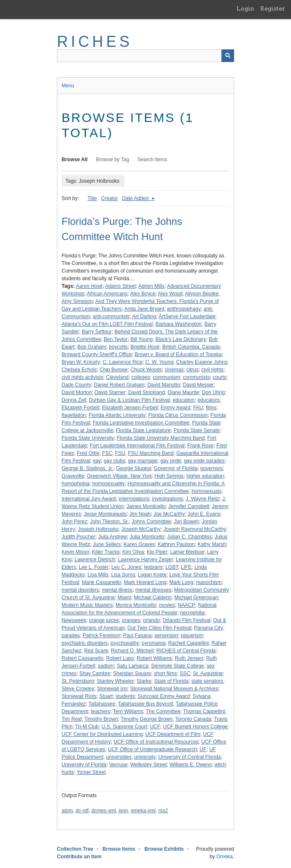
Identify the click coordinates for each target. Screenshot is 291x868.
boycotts (118, 347)
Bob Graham (92, 347)
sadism (106, 666)
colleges (140, 377)
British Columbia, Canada (191, 347)
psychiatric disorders (85, 643)
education (183, 400)
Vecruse (118, 765)
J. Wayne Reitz (202, 499)
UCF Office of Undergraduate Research (152, 749)
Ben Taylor (116, 339)
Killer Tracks (106, 552)
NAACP (186, 605)
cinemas (174, 370)
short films (166, 673)
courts (220, 377)
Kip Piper (157, 552)
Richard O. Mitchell (132, 651)
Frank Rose (200, 446)
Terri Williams (128, 711)
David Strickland (147, 392)
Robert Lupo (120, 658)
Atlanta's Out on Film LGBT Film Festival (107, 324)
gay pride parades (204, 461)
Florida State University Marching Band (161, 438)
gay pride (171, 461)
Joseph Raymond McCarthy (194, 529)
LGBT (172, 567)
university (145, 757)
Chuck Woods (146, 370)
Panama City (209, 628)
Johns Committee (151, 522)
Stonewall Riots (79, 696)
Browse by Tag (113, 160)
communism (166, 377)
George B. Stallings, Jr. (88, 468)
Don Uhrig (213, 392)
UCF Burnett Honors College (195, 727)
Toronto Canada (193, 719)
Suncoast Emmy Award (164, 696)
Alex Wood (170, 294)
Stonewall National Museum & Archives (174, 689)
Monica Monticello (136, 605)
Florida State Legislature (143, 430)
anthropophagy (184, 309)
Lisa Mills (98, 575)
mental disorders (80, 590)
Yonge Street (91, 772)
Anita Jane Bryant (144, 309)
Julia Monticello (147, 537)
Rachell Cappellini (189, 643)
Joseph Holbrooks (98, 529)
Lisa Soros (123, 575)
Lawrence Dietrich (95, 560)
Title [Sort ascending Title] (92, 198)
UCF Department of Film (173, 734)
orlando (151, 620)
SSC (185, 673)
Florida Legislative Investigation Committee (141, 423)
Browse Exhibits (164, 849)
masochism (209, 582)
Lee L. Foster (94, 567)
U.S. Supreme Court (124, 727)
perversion (166, 635)
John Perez (74, 522)
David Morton (77, 392)
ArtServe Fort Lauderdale (187, 316)
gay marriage (143, 461)
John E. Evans (204, 514)
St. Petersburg (78, 681)
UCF (155, 727)
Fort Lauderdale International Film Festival (137, 446)
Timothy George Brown (147, 719)
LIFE (186, 567)
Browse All (75, 160)
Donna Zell (74, 400)
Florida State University (88, 438)
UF (203, 749)
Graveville (73, 476)
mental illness (117, 590)
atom (67, 811)
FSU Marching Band (151, 453)
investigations (168, 499)
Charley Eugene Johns (201, 362)
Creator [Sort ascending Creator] (110, 198)
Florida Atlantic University (117, 415)
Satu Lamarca (133, 666)
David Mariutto (163, 385)
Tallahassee (102, 704)
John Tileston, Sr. (109, 522)
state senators (207, 681)
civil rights (212, 370)
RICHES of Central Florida (186, 651)
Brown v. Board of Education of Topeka (178, 354)
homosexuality (109, 484)
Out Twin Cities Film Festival (159, 628)
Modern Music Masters (87, 605)
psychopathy (125, 643)
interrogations (134, 499)
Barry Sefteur (97, 332)
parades (71, 635)
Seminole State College (177, 666)
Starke (144, 681)
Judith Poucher (78, 537)
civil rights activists (82, 377)
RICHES (95, 42)
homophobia (75, 484)
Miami (124, 598)
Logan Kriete (152, 575)
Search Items (152, 160)
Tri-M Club (87, 727)
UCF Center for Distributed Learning (102, 734)
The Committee (163, 711)
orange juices (104, 620)
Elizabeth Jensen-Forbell (130, 408)
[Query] (145, 56)
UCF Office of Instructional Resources (156, 742)
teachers (100, 711)
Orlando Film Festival (187, 620)
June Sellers (107, 544)
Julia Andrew (113, 537)
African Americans (107, 294)
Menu (68, 86)
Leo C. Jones (126, 567)
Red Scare (96, 651)
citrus (193, 370)
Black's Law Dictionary (181, 339)
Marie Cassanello (101, 582)
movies (167, 605)
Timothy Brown (101, 719)
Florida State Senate (196, 430)
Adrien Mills (151, 286)
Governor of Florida (176, 468)
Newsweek (74, 620)
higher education (205, 476)
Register (273, 8)
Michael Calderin (152, 598)
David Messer (198, 385)
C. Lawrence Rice (123, 362)
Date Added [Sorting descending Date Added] (136, 198)
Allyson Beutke (201, 294)
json (123, 811)
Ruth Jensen (189, 658)
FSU (120, 453)
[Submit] (228, 56)
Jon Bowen (186, 522)
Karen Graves (139, 544)
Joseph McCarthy (141, 529)
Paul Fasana (137, 635)
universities (119, 757)
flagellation (74, 415)
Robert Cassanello (82, 658)
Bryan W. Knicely (81, 362)
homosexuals (206, 491)
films (211, 408)
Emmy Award (175, 408)
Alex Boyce (143, 294)
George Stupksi (133, 468)
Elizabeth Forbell (80, 408)
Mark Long (181, 582)
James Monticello (146, 506)
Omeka (225, 857)
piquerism (192, 635)
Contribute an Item (79, 857)
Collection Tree (75, 849)
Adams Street (120, 286)
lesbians (153, 567)
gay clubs (115, 461)
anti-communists (111, 316)
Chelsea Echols (79, 370)
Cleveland (117, 377)
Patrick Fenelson (101, 635)
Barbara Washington (179, 324)
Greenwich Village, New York (119, 476)
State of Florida (171, 681)
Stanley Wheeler (115, 681)
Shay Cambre (95, 673)
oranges (131, 620)
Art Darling (144, 316)
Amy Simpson (77, 301)
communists (196, 377)
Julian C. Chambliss (189, 537)
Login (245, 8)
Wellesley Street (148, 765)
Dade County (76, 385)
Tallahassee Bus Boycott (146, 704)
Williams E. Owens (191, 765)
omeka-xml (143, 811)
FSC (107, 453)
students (125, 696)
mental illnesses (153, 590)
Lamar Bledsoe (187, 552)
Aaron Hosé (89, 286)
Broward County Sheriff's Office (97, 354)
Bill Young (141, 339)
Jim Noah (140, 514)
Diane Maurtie (183, 392)
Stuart (106, 696)
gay (97, 461)
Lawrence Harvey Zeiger (145, 560)
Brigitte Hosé (145, 347)
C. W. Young (159, 362)
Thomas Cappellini (204, 711)
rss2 (163, 811)
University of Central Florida (189, 757)
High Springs (169, 476)
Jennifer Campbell (189, 506)
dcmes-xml (104, 811)
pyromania (154, 643)
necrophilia (192, 613)
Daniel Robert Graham (119, 385)
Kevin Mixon (75, 552)
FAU (198, 408)
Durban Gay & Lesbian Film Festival (129, 400)
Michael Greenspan (196, 598)
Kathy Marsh (212, 544)
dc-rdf (82, 811)
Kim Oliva (133, 552)
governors (212, 468)
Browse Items (119, 849)
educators (209, 400)
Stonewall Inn (112, 689)
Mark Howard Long (145, 582)
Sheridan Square (132, 673)
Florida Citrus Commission (178, 415)
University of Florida (84, 765)
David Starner (110, 392)
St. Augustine (208, 673)
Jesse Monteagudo (105, 514)
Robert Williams (154, 658)
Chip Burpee (114, 370)
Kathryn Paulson (176, 544)
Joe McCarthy (169, 514)
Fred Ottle (88, 453)
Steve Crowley (78, 689)
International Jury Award (89, 499)
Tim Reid (72, 719)
